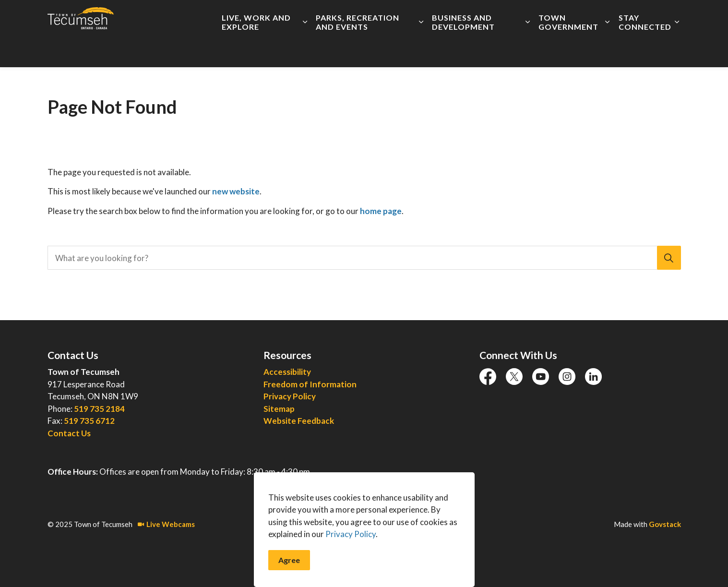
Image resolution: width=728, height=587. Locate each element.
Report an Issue (508, 17)
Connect (570, 17)
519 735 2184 (99, 409)
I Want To (628, 17)
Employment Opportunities (375, 17)
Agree (289, 576)
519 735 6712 (89, 421)
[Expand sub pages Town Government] (607, 50)
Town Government (568, 50)
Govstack (665, 524)
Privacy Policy (290, 396)
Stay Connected (645, 50)
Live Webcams (166, 524)
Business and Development (463, 50)
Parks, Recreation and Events (358, 50)
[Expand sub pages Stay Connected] (677, 50)
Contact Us (69, 433)
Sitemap (279, 409)
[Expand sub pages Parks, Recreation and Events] (421, 50)
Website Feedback (299, 421)
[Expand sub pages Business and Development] (528, 50)
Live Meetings (450, 17)
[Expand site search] (671, 17)
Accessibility (302, 17)
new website (236, 191)
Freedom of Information (310, 384)
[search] (361, 258)
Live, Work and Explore (256, 50)
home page (381, 211)
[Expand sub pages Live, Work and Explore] (305, 50)
